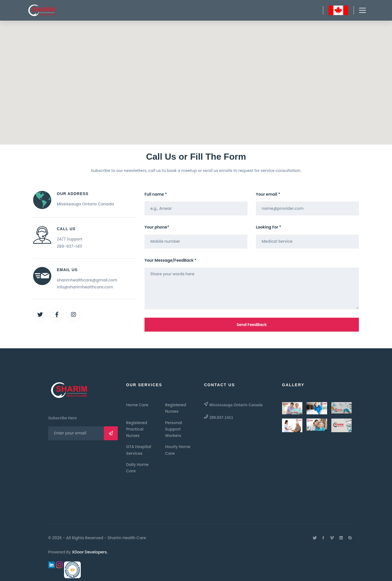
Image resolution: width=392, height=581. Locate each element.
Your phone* (157, 227)
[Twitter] (40, 315)
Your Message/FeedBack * (171, 260)
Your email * (268, 194)
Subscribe (111, 433)
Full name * (156, 194)
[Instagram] (73, 315)
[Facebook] (57, 315)
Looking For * (269, 227)
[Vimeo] (332, 538)
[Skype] (350, 538)
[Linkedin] (341, 538)
